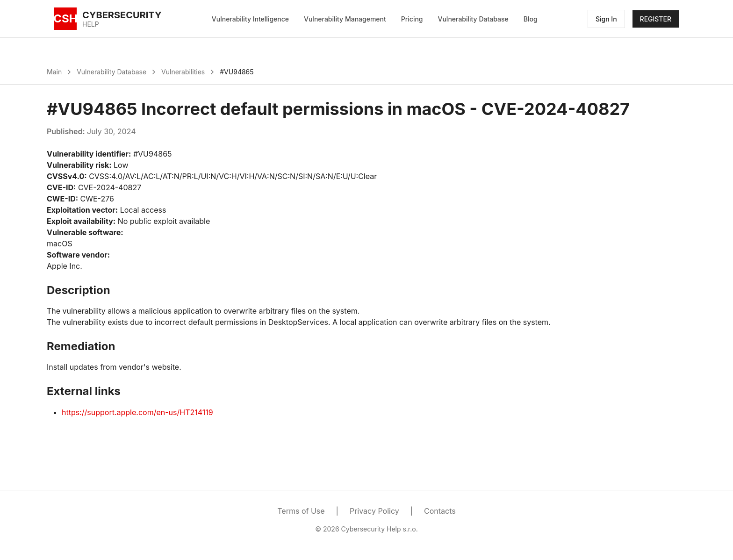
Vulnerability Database (473, 19)
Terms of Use (301, 511)
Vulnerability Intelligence (250, 19)
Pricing (412, 19)
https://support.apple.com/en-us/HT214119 (137, 412)
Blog (531, 19)
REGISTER (656, 19)
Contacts (440, 511)
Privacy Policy (374, 511)
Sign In (606, 19)
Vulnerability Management (345, 19)
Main (54, 72)
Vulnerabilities (183, 72)
